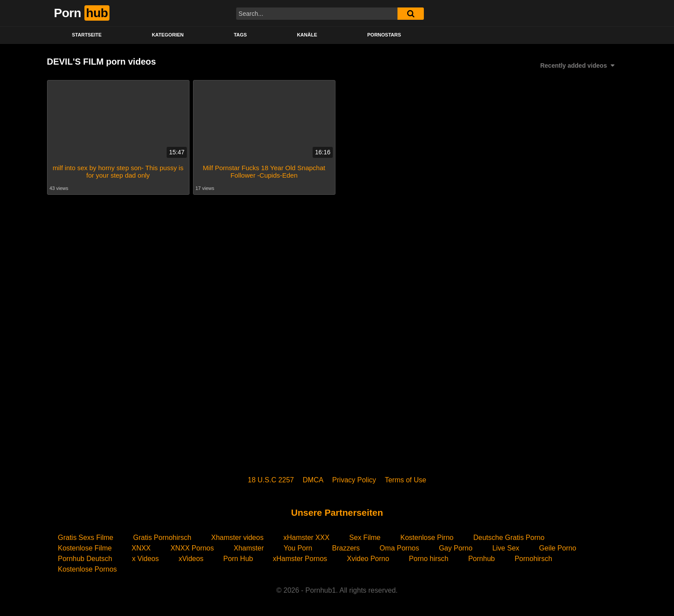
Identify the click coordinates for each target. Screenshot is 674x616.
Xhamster (249, 548)
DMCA (313, 480)
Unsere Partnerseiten (337, 512)
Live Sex (506, 548)
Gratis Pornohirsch (162, 538)
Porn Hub (238, 559)
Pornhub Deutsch (85, 559)
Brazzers (346, 548)
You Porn (298, 548)
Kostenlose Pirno (427, 538)
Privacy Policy (354, 480)
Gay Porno (455, 548)
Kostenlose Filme (85, 548)
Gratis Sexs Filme (86, 538)
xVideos (191, 559)
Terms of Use (405, 480)
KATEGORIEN (168, 35)
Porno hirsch (429, 559)
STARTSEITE (87, 35)
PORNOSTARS (384, 35)
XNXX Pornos (192, 548)
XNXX (141, 548)
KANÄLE (307, 35)
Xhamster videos (237, 538)
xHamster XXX (306, 538)
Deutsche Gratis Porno (509, 538)
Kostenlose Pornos (87, 569)
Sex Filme (365, 538)
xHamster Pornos (300, 559)
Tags (240, 35)
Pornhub (482, 559)
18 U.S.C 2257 (271, 480)
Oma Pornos (399, 548)
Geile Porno (558, 548)
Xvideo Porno (368, 559)
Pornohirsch (533, 559)
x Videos (145, 559)
